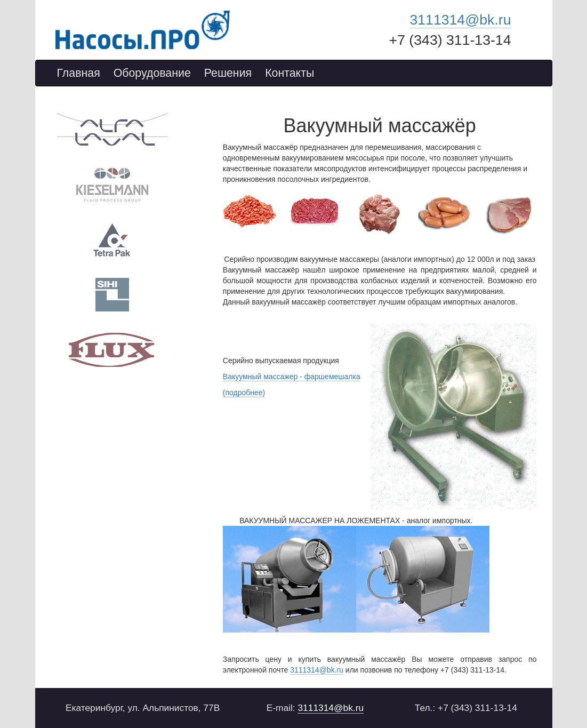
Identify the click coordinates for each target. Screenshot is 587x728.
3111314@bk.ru (460, 20)
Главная (79, 73)
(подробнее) (244, 393)
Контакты (290, 73)
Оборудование (152, 73)
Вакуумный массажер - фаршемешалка (292, 377)
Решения (228, 73)
